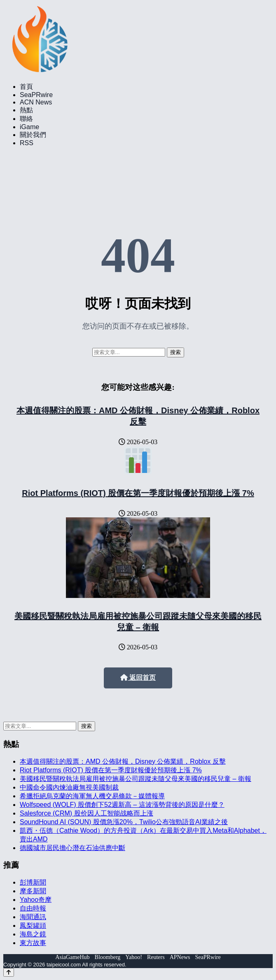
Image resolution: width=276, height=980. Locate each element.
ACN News (36, 102)
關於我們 (33, 135)
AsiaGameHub (72, 957)
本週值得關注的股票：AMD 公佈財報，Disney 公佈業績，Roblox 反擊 (123, 761)
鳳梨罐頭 (33, 926)
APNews (180, 957)
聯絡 (26, 119)
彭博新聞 (33, 882)
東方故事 (33, 943)
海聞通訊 (33, 917)
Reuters (156, 957)
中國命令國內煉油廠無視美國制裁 (69, 787)
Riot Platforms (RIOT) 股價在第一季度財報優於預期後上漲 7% (138, 493)
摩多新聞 (33, 891)
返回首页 (138, 678)
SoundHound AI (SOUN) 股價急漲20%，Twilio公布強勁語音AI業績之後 (124, 822)
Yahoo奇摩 (36, 900)
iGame (29, 127)
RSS (27, 143)
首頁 (26, 87)
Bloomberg (108, 957)
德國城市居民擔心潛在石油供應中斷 (73, 848)
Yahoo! (134, 957)
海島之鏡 (33, 934)
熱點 (26, 110)
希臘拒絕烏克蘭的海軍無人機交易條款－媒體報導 (92, 796)
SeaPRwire (36, 95)
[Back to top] (9, 972)
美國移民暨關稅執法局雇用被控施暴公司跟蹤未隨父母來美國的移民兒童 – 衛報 (136, 779)
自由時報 (33, 908)
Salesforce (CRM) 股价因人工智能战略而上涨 (87, 813)
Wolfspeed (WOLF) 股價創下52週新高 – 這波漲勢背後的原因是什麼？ (122, 805)
